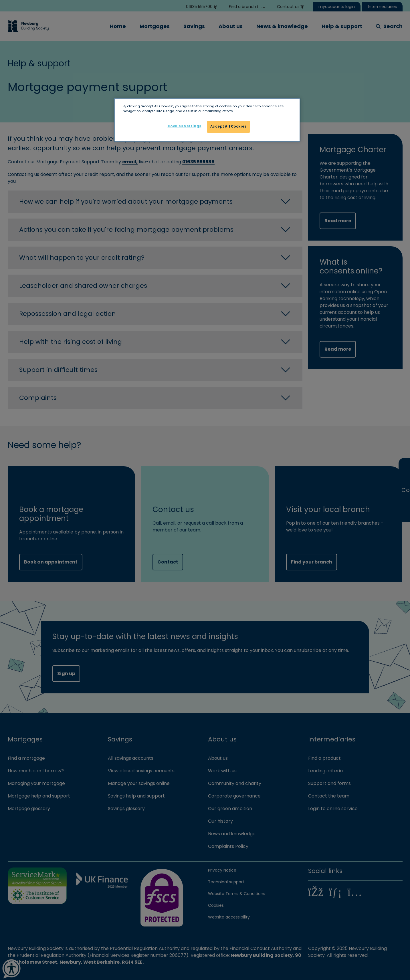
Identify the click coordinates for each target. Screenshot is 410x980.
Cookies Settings (185, 126)
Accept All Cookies (228, 126)
